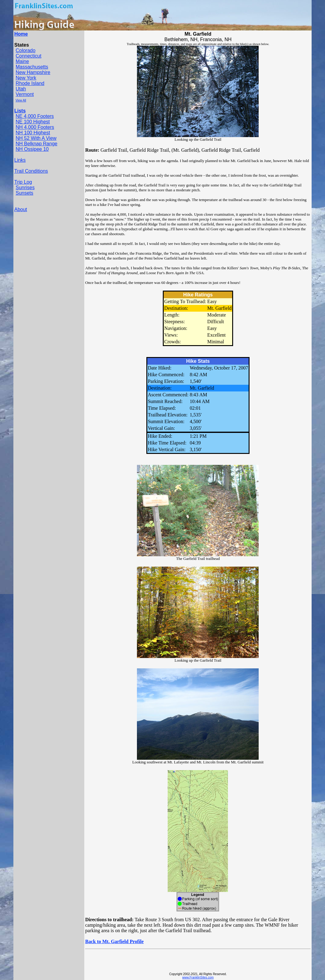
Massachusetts (32, 67)
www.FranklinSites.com (198, 977)
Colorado (25, 50)
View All (21, 100)
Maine (22, 61)
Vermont (25, 94)
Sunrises (25, 188)
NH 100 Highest (33, 133)
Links (20, 160)
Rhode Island (30, 83)
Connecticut (28, 56)
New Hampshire (33, 72)
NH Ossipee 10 (32, 149)
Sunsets (24, 193)
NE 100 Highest (33, 122)
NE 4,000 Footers (35, 116)
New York (26, 78)
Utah (21, 89)
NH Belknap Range (36, 144)
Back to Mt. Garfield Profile (114, 941)
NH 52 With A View (36, 138)
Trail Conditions (31, 171)
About (21, 209)
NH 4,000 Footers (35, 127)
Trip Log (23, 182)
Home (21, 34)
